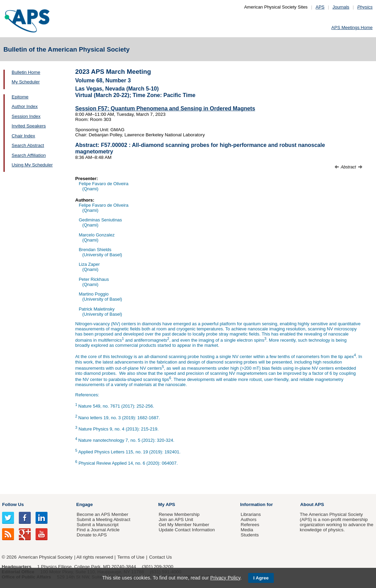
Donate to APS (92, 535)
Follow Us (13, 504)
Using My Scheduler (32, 165)
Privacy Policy (225, 578)
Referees (250, 525)
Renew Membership (179, 514)
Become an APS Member (102, 514)
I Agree (261, 578)
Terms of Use (131, 557)
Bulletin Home (26, 72)
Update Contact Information (187, 530)
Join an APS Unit (176, 519)
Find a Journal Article (98, 530)
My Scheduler (26, 82)
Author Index (25, 106)
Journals (341, 7)
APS (320, 7)
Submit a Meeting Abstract (103, 519)
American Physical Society (45, 557)
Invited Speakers (29, 126)
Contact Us (160, 557)
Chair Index (23, 136)
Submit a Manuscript (97, 525)
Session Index (26, 116)
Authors (249, 519)
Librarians (251, 514)
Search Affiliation (29, 155)
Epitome (20, 97)
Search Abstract (28, 145)
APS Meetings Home (352, 28)
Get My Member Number (184, 525)
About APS (312, 504)
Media (247, 530)
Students (250, 535)
